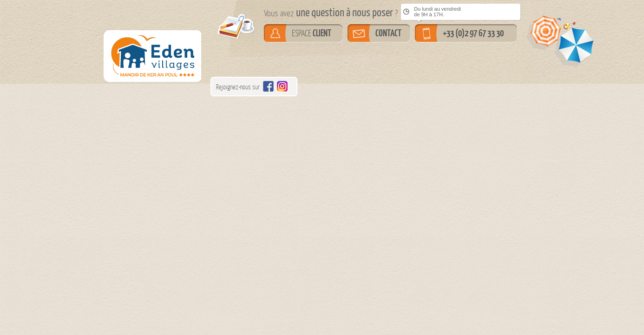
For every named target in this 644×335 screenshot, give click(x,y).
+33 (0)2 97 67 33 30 (473, 33)
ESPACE (312, 33)
